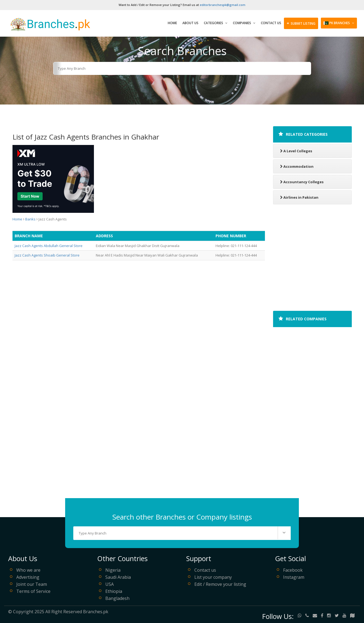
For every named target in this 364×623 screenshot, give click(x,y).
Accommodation (297, 166)
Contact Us (271, 23)
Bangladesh (117, 598)
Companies (244, 23)
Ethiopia (114, 591)
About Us (190, 23)
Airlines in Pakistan (299, 197)
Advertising (28, 577)
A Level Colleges (296, 151)
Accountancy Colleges (302, 182)
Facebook (293, 570)
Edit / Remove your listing (220, 584)
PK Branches (339, 23)
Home (172, 23)
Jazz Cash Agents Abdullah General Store (49, 246)
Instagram (294, 577)
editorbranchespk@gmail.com (223, 5)
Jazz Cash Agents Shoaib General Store (47, 255)
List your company (213, 577)
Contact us (205, 570)
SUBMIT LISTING (301, 23)
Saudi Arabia (118, 577)
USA (110, 584)
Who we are (28, 570)
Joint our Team (32, 584)
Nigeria (113, 570)
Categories (216, 23)
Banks (30, 219)
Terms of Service (33, 591)
